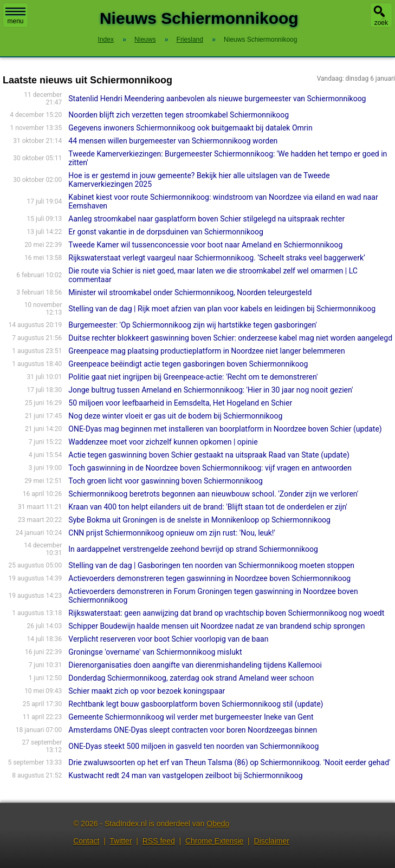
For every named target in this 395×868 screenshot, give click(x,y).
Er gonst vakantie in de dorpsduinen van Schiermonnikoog (166, 232)
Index (106, 40)
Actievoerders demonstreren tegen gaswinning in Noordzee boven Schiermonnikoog (209, 578)
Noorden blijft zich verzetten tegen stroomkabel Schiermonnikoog (179, 115)
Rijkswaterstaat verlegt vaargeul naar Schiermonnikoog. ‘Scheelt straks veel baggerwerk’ (217, 258)
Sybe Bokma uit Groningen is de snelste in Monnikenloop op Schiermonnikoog (199, 520)
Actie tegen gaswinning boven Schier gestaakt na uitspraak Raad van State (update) (209, 455)
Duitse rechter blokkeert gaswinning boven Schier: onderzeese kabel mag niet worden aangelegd (230, 338)
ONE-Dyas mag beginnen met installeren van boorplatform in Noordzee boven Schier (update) (225, 429)
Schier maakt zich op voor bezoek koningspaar (147, 691)
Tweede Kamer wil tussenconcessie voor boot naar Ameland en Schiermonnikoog (205, 245)
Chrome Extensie (214, 841)
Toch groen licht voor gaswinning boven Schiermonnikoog (166, 481)
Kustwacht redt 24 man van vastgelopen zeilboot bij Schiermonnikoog (185, 775)
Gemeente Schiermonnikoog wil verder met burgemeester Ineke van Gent (191, 717)
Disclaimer (272, 841)
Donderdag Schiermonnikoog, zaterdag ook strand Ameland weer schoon (191, 678)
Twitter (121, 841)
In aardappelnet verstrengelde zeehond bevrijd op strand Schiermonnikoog (193, 549)
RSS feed (159, 841)
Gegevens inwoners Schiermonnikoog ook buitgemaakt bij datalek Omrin (190, 128)
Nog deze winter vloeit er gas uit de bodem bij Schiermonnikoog (175, 416)
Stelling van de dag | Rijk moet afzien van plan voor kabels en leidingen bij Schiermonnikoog (222, 309)
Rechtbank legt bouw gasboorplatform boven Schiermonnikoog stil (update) (196, 704)
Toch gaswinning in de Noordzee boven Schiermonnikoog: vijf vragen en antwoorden (210, 468)
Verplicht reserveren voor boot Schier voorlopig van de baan (168, 639)
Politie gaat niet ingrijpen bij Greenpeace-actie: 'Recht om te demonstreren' (193, 377)
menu (15, 16)
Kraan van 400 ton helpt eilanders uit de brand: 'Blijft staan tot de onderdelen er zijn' (208, 507)
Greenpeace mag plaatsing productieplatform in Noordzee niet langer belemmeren (206, 351)
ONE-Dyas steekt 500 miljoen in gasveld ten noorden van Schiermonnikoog (193, 746)
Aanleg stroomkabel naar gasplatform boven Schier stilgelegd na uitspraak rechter (206, 219)
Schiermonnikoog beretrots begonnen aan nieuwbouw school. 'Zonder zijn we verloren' (213, 494)
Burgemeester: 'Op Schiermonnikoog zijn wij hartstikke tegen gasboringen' (193, 325)
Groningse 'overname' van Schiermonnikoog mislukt (155, 652)
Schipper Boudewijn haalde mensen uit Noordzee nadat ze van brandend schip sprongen (216, 626)
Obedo (218, 824)
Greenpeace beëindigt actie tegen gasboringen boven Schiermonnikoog (188, 364)
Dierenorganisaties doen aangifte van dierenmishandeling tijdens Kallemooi (195, 665)
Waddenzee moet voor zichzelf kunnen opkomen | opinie (163, 442)
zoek (381, 23)
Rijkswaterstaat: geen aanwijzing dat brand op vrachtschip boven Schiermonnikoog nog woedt (226, 613)
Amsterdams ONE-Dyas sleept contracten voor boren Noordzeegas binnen (193, 730)
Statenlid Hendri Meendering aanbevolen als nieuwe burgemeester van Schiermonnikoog (217, 99)
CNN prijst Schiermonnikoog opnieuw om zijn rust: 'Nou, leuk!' (172, 533)
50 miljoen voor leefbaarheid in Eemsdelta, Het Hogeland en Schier (180, 403)
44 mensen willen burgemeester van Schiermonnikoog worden (173, 141)
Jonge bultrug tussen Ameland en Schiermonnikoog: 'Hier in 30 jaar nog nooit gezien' (211, 390)
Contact (86, 841)
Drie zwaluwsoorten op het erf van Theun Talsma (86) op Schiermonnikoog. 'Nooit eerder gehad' (229, 762)
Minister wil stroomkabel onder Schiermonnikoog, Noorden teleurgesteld (190, 292)
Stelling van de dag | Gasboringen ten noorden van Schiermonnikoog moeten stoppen (211, 565)
